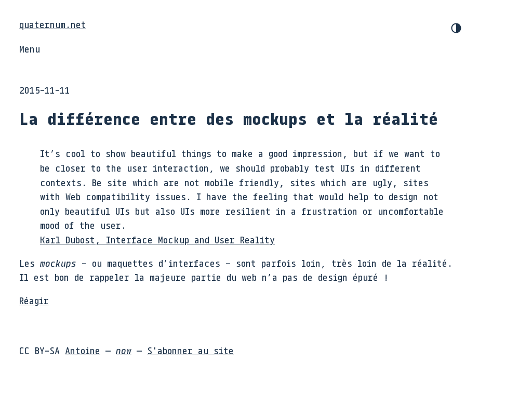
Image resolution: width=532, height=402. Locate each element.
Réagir (34, 301)
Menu (30, 49)
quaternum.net (53, 24)
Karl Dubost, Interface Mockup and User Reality (157, 240)
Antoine (83, 351)
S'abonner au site (190, 351)
